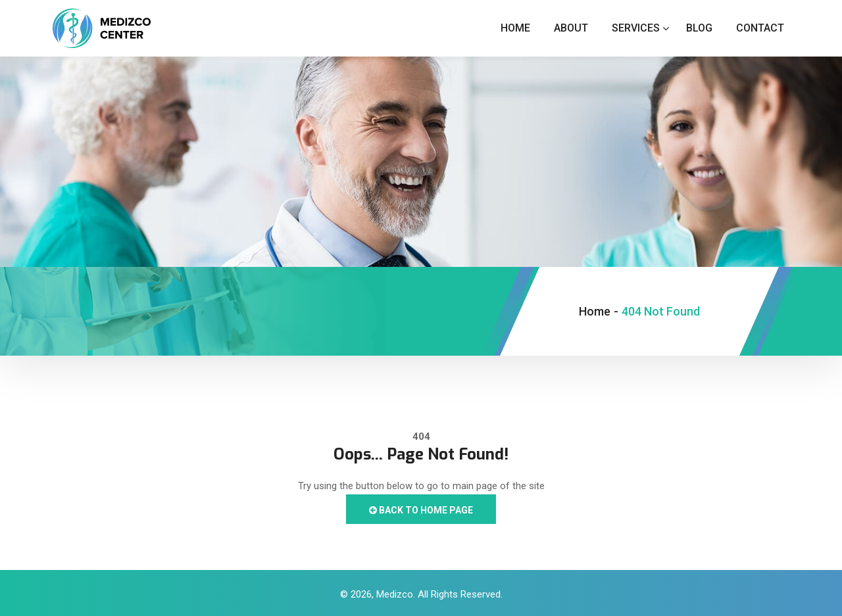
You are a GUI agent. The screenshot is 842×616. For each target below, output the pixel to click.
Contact (760, 28)
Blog (699, 28)
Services (636, 28)
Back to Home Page (421, 510)
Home (515, 28)
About (571, 28)
